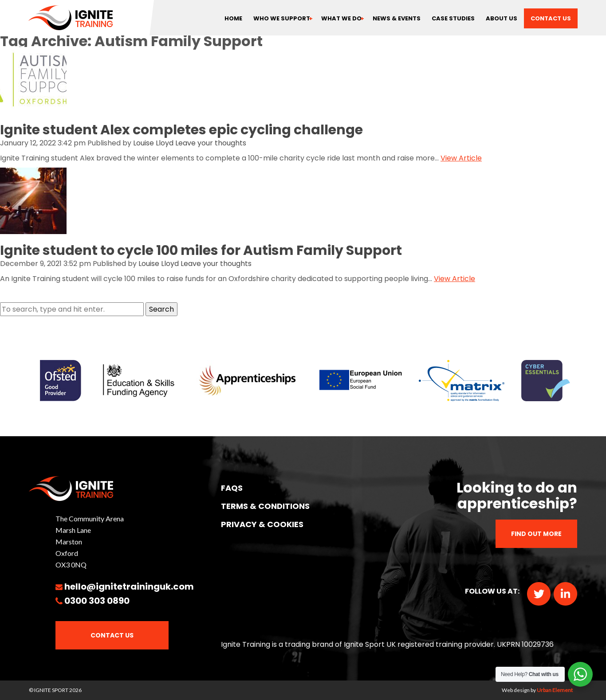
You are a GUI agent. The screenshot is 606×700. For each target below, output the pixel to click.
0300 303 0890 (97, 601)
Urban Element (555, 690)
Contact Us (112, 635)
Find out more (536, 534)
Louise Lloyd (153, 143)
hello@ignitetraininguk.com (129, 587)
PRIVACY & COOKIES (262, 524)
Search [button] (161, 309)
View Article (461, 158)
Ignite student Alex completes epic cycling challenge (181, 130)
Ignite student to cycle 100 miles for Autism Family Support (201, 250)
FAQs (232, 488)
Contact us (551, 18)
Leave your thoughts (211, 143)
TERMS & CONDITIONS (265, 506)
